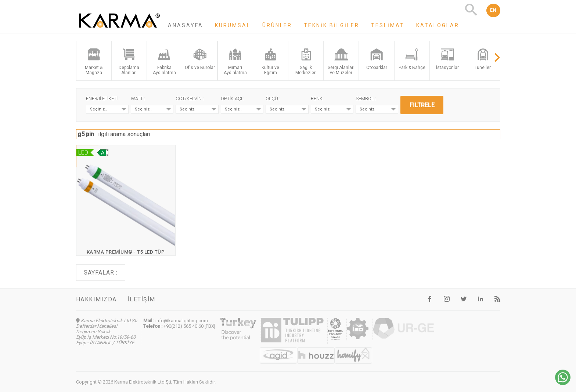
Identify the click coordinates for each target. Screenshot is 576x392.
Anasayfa (186, 25)
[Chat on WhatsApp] (563, 383)
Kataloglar (438, 25)
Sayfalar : (101, 273)
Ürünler (277, 25)
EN (493, 10)
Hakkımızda (96, 299)
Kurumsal (233, 25)
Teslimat (388, 25)
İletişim (142, 299)
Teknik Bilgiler (332, 25)
